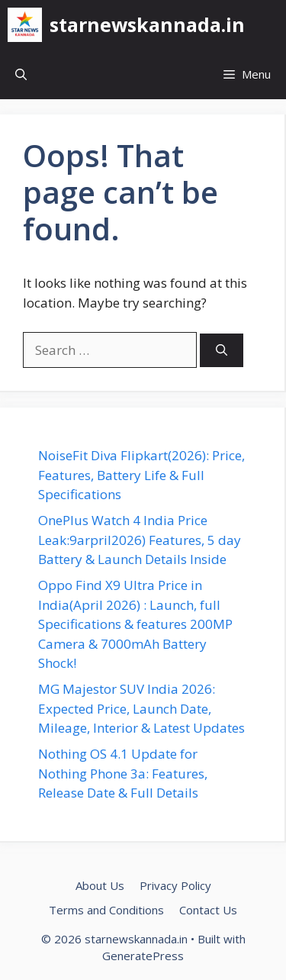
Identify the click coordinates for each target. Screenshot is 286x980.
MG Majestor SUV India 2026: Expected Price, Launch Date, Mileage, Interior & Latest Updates (141, 708)
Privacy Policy (175, 885)
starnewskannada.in (147, 24)
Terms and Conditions (106, 910)
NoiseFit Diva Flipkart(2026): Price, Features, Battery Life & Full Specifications (141, 475)
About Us (100, 885)
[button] (21, 74)
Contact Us (208, 910)
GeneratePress (143, 956)
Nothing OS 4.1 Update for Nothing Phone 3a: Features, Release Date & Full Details (123, 773)
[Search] (222, 351)
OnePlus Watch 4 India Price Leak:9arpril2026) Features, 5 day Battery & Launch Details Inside (140, 540)
